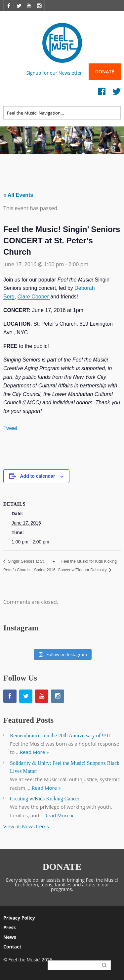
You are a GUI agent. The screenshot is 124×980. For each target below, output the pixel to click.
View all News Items (26, 826)
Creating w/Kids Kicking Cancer (45, 799)
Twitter (117, 93)
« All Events (18, 195)
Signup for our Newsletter (54, 73)
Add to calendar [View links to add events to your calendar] (38, 476)
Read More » (34, 752)
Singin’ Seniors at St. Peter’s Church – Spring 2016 (29, 566)
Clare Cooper (34, 297)
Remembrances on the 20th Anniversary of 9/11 (61, 735)
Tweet (10, 428)
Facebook (102, 93)
